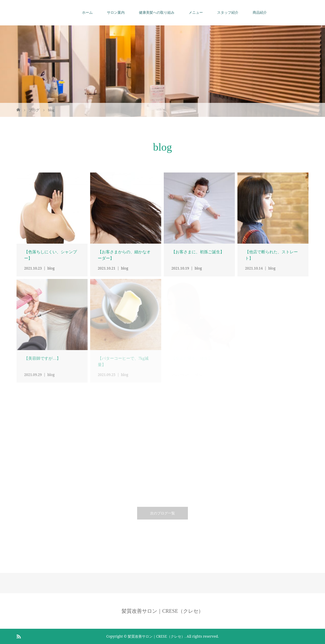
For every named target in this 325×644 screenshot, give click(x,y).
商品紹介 (260, 13)
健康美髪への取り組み (157, 13)
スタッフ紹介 (228, 13)
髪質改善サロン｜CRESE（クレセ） (162, 611)
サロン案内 (116, 13)
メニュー (196, 13)
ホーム (87, 13)
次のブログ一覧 (162, 513)
